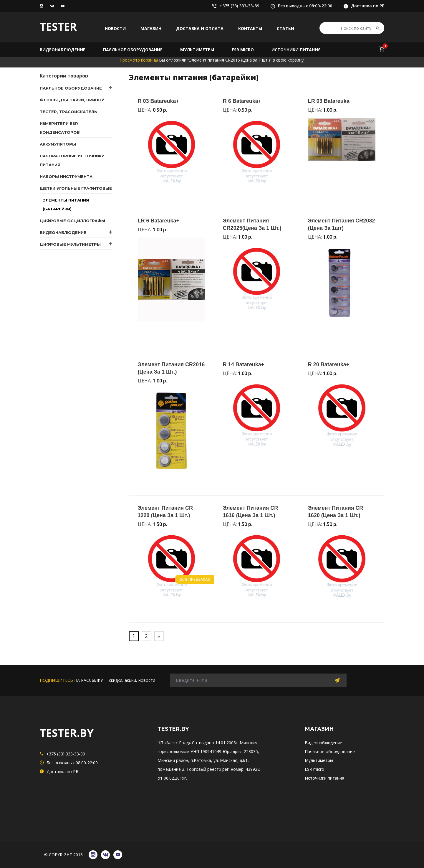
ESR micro (243, 50)
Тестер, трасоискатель (68, 112)
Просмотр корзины (139, 60)
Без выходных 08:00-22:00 (301, 6)
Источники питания (296, 50)
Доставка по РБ (364, 6)
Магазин (151, 28)
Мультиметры (197, 50)
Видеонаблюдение (63, 50)
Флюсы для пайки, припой (72, 100)
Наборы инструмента (66, 176)
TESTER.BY (67, 733)
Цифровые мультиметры (70, 244)
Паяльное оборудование (133, 50)
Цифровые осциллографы (72, 221)
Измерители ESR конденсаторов (60, 128)
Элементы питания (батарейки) (66, 204)
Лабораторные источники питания (72, 160)
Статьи (285, 28)
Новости (115, 28)
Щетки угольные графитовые (76, 188)
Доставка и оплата (200, 28)
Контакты (250, 28)
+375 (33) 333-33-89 (236, 6)
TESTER (58, 27)
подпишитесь (56, 680)
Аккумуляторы (58, 144)
